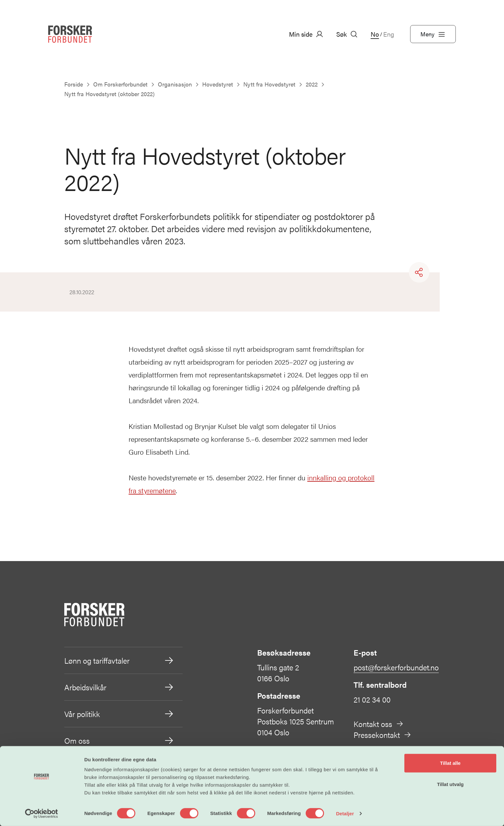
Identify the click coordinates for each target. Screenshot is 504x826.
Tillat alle (450, 763)
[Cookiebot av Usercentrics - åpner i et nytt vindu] (42, 813)
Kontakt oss (379, 724)
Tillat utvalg (450, 784)
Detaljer (345, 813)
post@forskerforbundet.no (396, 667)
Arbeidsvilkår (119, 687)
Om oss (119, 740)
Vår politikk (119, 714)
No (375, 34)
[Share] (419, 272)
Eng (389, 34)
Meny (433, 34)
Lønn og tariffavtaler (119, 660)
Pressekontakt (382, 735)
